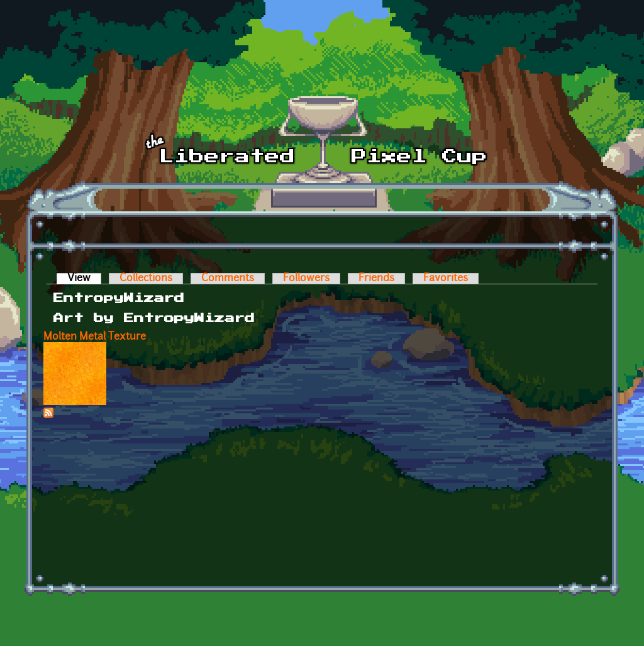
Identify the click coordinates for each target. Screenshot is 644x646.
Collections (146, 279)
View (84, 279)
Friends (376, 279)
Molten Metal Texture (95, 337)
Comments (228, 279)
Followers (306, 279)
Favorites (446, 279)
